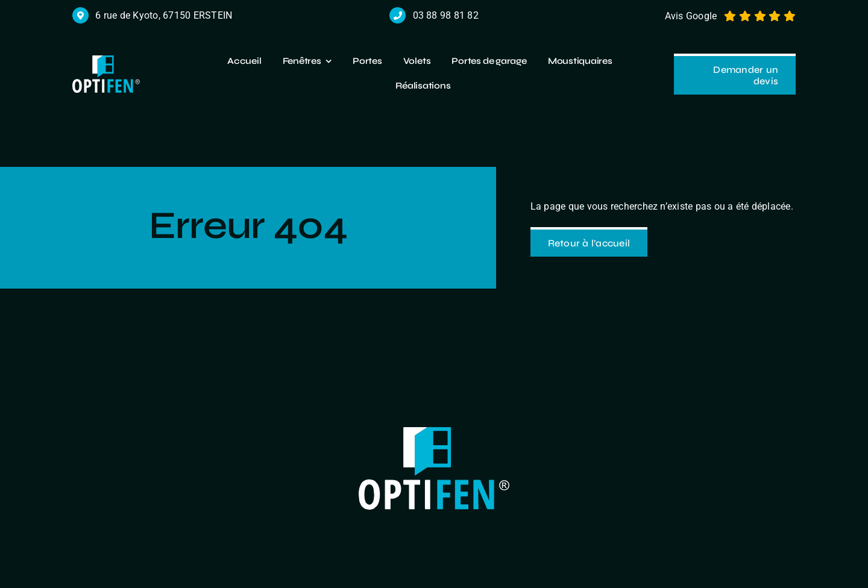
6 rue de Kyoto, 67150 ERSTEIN (164, 15)
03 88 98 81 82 (446, 15)
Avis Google (691, 16)
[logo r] (106, 60)
